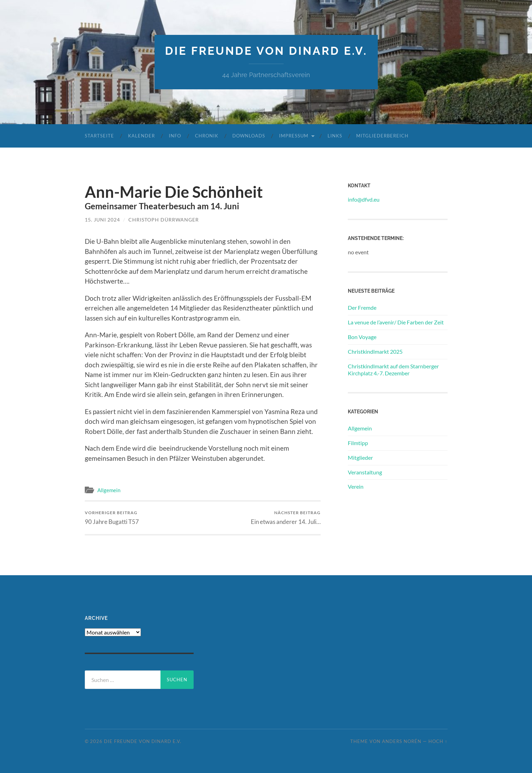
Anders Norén (402, 741)
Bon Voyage (362, 337)
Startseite (99, 136)
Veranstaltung (365, 472)
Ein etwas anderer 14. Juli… (286, 517)
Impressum (294, 136)
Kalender (141, 136)
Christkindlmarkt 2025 (375, 351)
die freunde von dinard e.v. (266, 51)
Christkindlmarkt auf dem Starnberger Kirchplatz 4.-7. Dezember (393, 370)
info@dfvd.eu (364, 199)
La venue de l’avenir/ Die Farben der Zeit (396, 322)
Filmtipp (358, 443)
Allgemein (109, 490)
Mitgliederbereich (382, 136)
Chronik (207, 136)
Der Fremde (362, 307)
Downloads (249, 136)
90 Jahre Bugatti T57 (112, 517)
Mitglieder (360, 457)
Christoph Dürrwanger (164, 220)
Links (335, 136)
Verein (356, 486)
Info (175, 136)
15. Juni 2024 (102, 220)
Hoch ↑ (438, 741)
